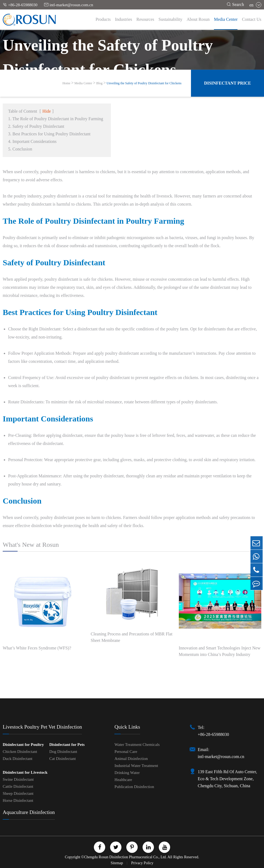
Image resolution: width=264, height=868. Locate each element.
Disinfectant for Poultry (23, 745)
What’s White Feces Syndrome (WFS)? (37, 648)
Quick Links (127, 727)
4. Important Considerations (32, 141)
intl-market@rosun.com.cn (69, 5)
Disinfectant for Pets (67, 745)
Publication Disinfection (134, 787)
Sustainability (170, 19)
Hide (47, 111)
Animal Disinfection (131, 759)
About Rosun (198, 19)
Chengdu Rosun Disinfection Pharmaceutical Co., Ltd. (126, 857)
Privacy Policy (142, 863)
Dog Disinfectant (63, 752)
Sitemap (117, 863)
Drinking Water (127, 773)
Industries (123, 19)
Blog (99, 83)
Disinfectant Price (227, 83)
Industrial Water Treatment (136, 766)
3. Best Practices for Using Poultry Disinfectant (49, 134)
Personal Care (126, 752)
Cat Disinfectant (62, 759)
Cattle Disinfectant (18, 786)
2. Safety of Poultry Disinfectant (36, 126)
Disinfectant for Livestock (25, 772)
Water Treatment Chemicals (137, 745)
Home (66, 83)
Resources (145, 19)
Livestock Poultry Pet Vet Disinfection (42, 727)
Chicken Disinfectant (20, 752)
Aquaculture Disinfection (29, 812)
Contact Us (252, 19)
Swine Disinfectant (18, 779)
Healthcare (123, 780)
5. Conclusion (20, 149)
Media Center (226, 19)
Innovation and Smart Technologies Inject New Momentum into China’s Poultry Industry (220, 651)
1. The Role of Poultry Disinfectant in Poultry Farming (56, 119)
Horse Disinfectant (18, 800)
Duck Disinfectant (18, 759)
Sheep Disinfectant (18, 793)
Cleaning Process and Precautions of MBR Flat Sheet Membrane (131, 637)
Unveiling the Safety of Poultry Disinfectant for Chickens (144, 83)
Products (103, 19)
